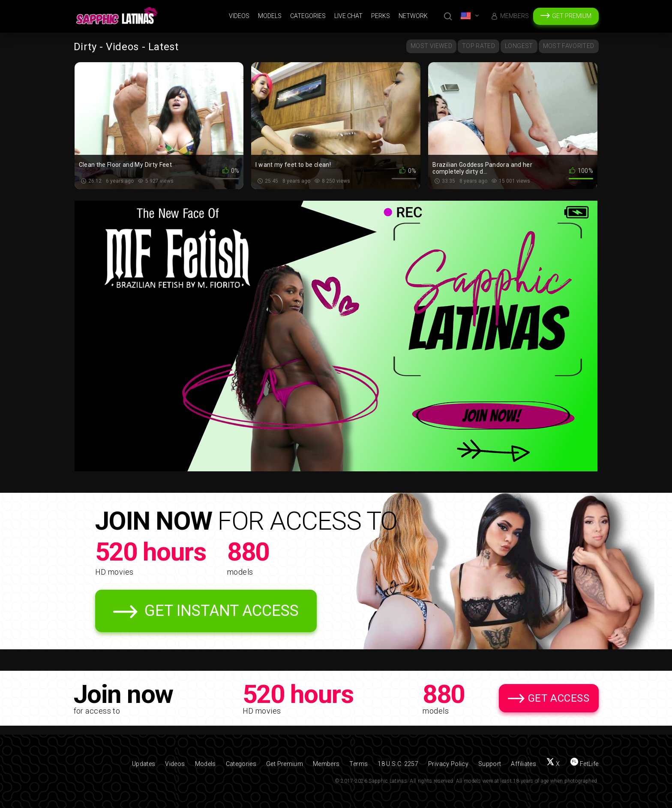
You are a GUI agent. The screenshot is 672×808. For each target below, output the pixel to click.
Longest (519, 46)
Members (514, 16)
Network (413, 16)
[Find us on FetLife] (584, 764)
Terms (358, 764)
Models (270, 16)
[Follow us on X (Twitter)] (553, 764)
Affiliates (523, 764)
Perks (381, 16)
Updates (144, 764)
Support (490, 764)
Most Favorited (569, 46)
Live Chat (348, 16)
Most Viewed (431, 46)
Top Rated (478, 46)
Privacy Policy (448, 764)
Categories (308, 16)
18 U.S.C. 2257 (398, 764)
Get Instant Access (222, 611)
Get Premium (572, 16)
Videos (239, 16)
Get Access (559, 698)
